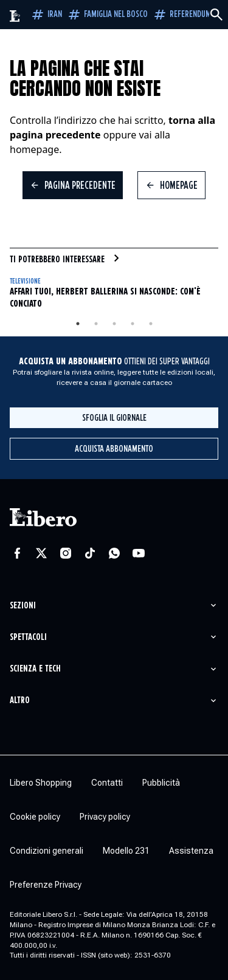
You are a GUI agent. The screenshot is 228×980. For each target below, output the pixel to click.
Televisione (25, 281)
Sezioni (23, 606)
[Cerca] (216, 15)
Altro (20, 700)
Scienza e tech (35, 669)
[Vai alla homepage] (15, 16)
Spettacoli (28, 637)
